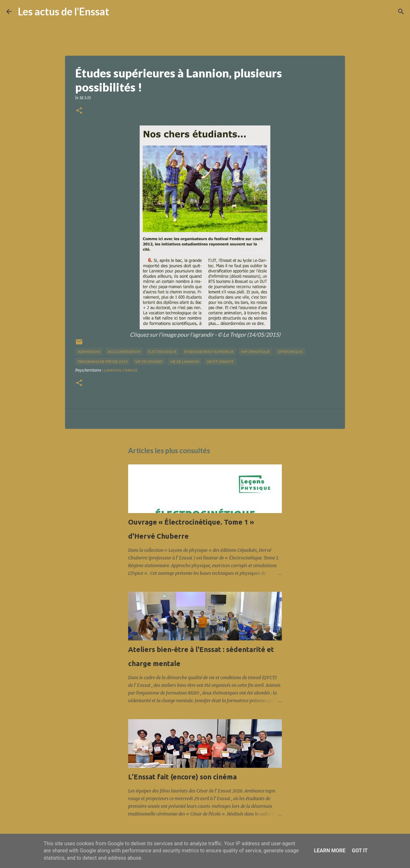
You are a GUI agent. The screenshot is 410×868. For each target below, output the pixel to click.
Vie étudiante (220, 362)
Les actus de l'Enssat (64, 11)
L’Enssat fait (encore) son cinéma (182, 777)
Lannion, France (121, 370)
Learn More (330, 851)
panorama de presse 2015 (103, 362)
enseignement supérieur (209, 352)
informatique (256, 352)
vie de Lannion (185, 362)
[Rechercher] (118, 12)
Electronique (162, 352)
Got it (360, 851)
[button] (79, 111)
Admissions (89, 352)
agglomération (124, 352)
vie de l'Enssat (149, 362)
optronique (290, 352)
